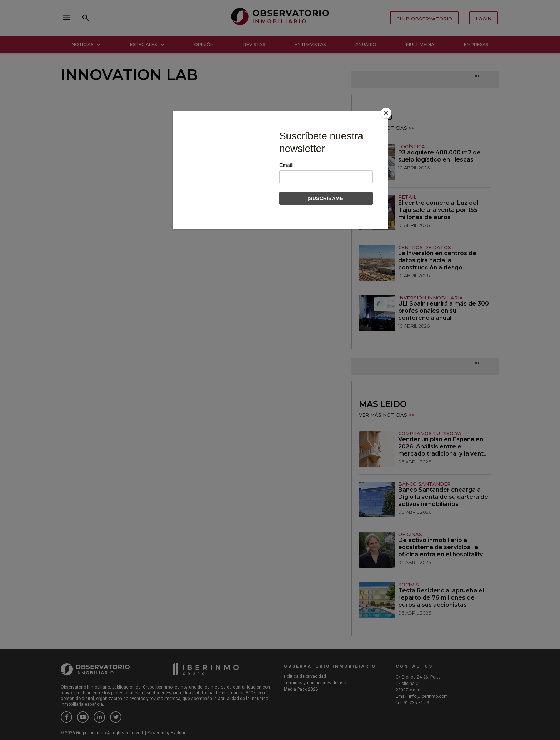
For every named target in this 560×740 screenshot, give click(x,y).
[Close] (386, 113)
